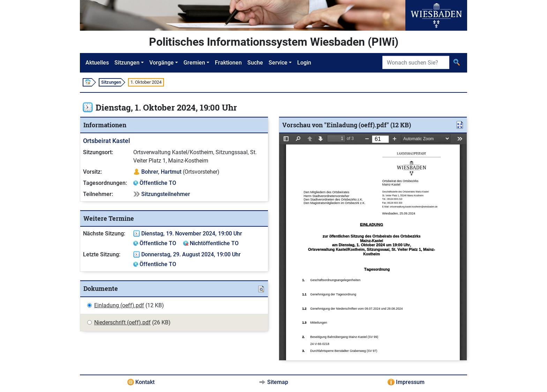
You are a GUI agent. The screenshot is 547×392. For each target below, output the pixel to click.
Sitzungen (127, 63)
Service (278, 63)
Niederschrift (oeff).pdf (122, 322)
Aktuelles (97, 63)
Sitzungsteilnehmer (166, 194)
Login (304, 63)
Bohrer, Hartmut (161, 172)
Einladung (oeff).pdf (119, 305)
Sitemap (278, 382)
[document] (373, 247)
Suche (255, 63)
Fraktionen (228, 63)
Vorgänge (162, 63)
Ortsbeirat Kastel (107, 141)
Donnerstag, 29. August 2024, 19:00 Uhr (191, 254)
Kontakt (145, 382)
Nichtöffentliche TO (214, 243)
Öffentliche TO (158, 183)
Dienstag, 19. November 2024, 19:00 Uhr (192, 233)
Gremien (194, 63)
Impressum (410, 382)
